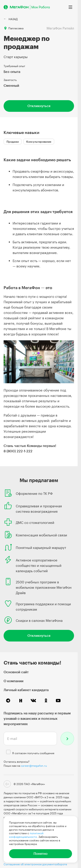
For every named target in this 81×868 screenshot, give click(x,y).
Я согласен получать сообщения (33, 753)
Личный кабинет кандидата (26, 690)
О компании (13, 681)
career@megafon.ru (34, 766)
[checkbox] (8, 752)
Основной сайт (16, 672)
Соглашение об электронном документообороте (35, 864)
